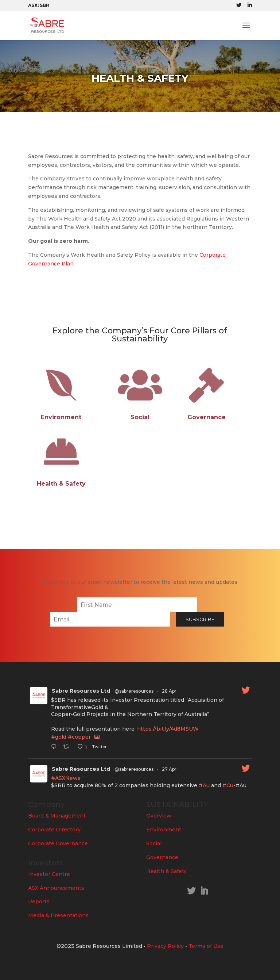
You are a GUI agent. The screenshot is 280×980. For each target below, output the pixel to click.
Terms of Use (206, 946)
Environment (164, 830)
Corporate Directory (54, 830)
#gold (59, 737)
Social (154, 843)
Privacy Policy (165, 946)
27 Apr (169, 769)
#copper (79, 737)
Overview (159, 816)
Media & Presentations (58, 915)
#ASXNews (66, 778)
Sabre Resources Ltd (81, 691)
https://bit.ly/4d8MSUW (168, 729)
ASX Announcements (56, 888)
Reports (39, 901)
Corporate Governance (58, 843)
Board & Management (57, 816)
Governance (162, 857)
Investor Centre (49, 874)
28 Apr (169, 691)
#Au (204, 785)
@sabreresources (134, 691)
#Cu (228, 785)
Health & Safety (166, 871)
